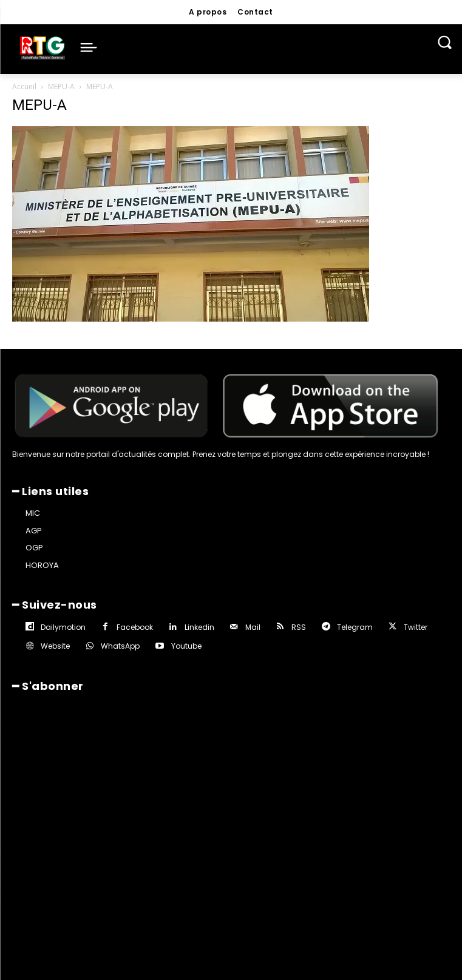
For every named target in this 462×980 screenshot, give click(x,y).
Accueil (24, 86)
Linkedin (199, 627)
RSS (299, 627)
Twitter (416, 627)
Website (55, 646)
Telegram (355, 627)
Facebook (135, 627)
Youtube (186, 646)
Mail (253, 627)
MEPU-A (61, 86)
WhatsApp (120, 646)
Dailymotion (63, 627)
